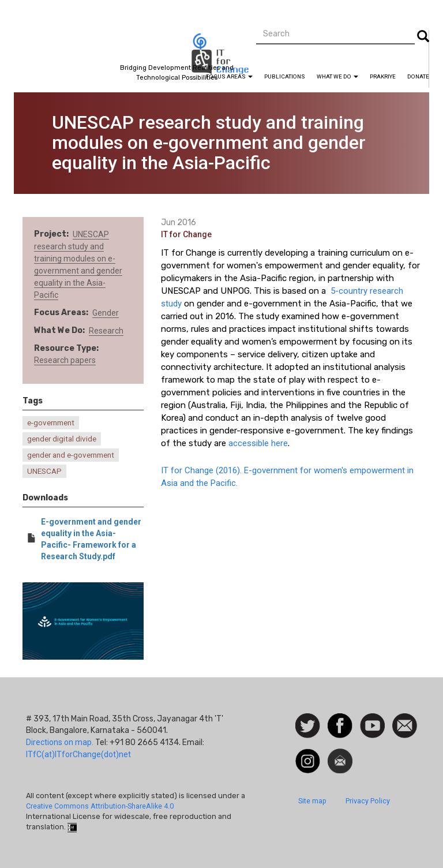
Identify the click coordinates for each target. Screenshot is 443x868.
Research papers (65, 360)
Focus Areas (229, 76)
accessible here (258, 443)
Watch (371, 719)
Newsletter (340, 754)
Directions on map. (60, 742)
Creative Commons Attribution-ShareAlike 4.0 (100, 806)
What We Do (337, 76)
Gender (106, 313)
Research (106, 331)
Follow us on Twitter (308, 726)
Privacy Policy (368, 801)
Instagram (308, 754)
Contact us (405, 725)
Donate (418, 76)
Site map (312, 801)
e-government (51, 423)
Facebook (340, 719)
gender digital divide (62, 439)
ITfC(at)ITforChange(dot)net (78, 754)
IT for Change (186, 234)
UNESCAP (44, 471)
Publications (285, 76)
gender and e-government (71, 455)
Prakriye (383, 76)
